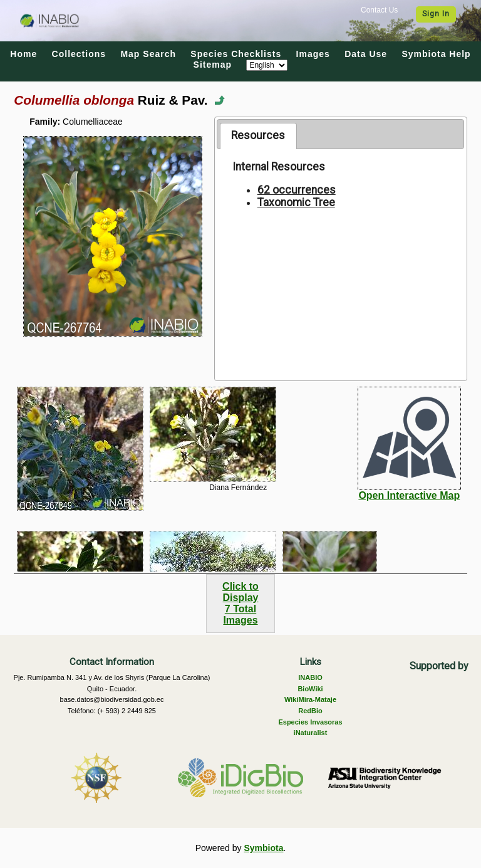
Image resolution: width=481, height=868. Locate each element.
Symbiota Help (436, 54)
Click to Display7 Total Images (240, 603)
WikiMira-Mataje (310, 699)
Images (313, 54)
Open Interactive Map (409, 495)
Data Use (366, 54)
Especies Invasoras (310, 722)
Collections (79, 54)
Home (23, 54)
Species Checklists (236, 54)
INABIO (310, 677)
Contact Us (379, 10)
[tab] (258, 136)
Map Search (148, 54)
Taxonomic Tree (296, 202)
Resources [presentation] (258, 135)
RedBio (310, 711)
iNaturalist (311, 733)
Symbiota (263, 848)
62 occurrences (297, 190)
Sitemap (213, 65)
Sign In (436, 14)
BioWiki (310, 689)
